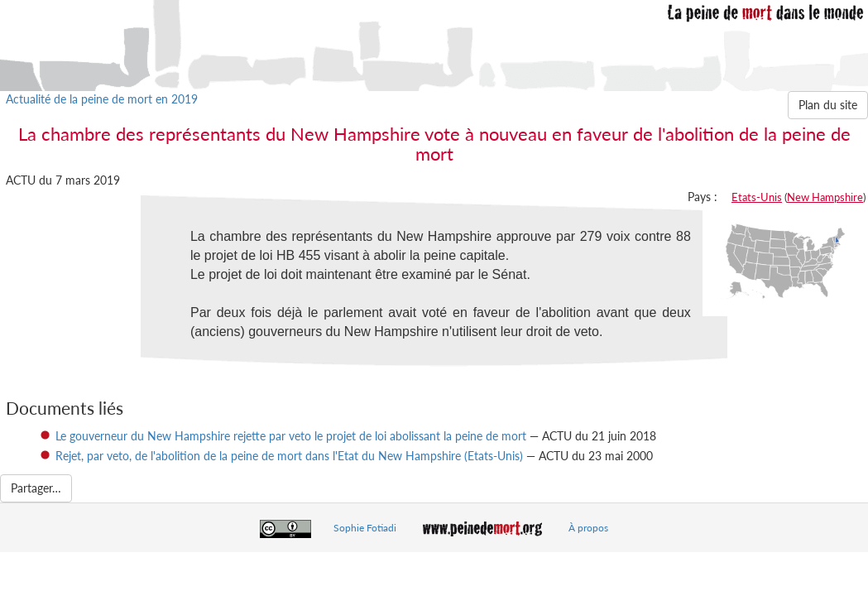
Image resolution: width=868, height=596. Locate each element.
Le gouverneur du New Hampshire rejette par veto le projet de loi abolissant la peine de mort (291, 436)
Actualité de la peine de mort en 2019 (102, 99)
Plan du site (828, 105)
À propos (588, 528)
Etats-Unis (757, 197)
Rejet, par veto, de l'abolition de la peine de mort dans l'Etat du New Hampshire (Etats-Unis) (289, 456)
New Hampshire (825, 197)
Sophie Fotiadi (365, 528)
